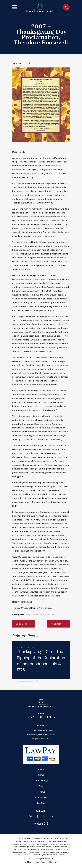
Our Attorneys (41, 780)
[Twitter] (44, 816)
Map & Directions (41, 739)
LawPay (41, 803)
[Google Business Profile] (31, 816)
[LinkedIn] (51, 816)
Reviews (41, 792)
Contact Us (41, 797)
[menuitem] (27, 862)
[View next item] (37, 682)
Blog (41, 786)
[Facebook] (38, 816)
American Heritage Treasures (40, 614)
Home (41, 775)
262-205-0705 (41, 717)
